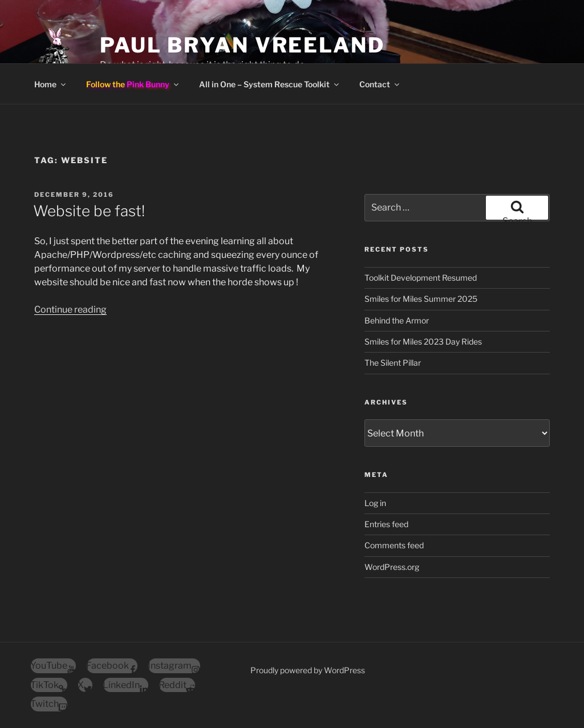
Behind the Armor (397, 320)
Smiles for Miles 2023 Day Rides (423, 341)
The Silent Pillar (393, 363)
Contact (380, 84)
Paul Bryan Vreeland (242, 45)
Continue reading (70, 310)
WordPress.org (392, 567)
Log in (375, 503)
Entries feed (386, 524)
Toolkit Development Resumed (421, 278)
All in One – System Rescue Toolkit (270, 84)
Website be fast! (89, 211)
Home (51, 84)
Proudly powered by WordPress (308, 670)
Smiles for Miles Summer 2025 (421, 299)
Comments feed (394, 545)
